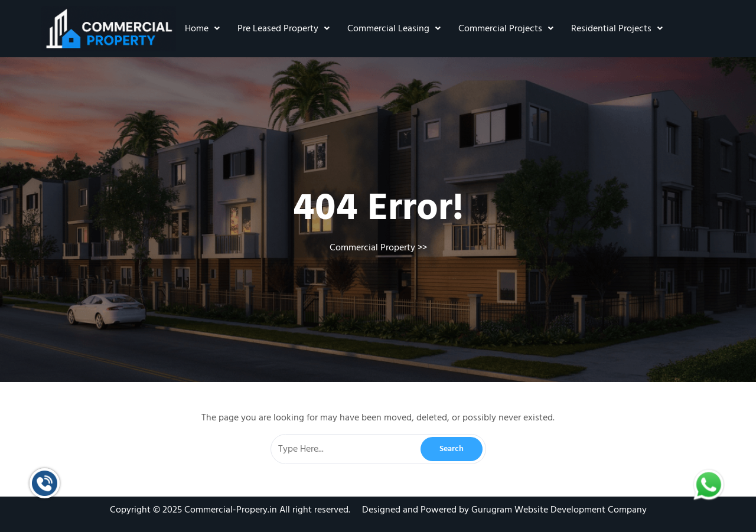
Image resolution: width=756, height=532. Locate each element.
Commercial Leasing (394, 28)
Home (202, 28)
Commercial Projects (506, 28)
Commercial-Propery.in (231, 510)
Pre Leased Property (283, 28)
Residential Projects (617, 28)
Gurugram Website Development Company (559, 510)
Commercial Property (372, 247)
